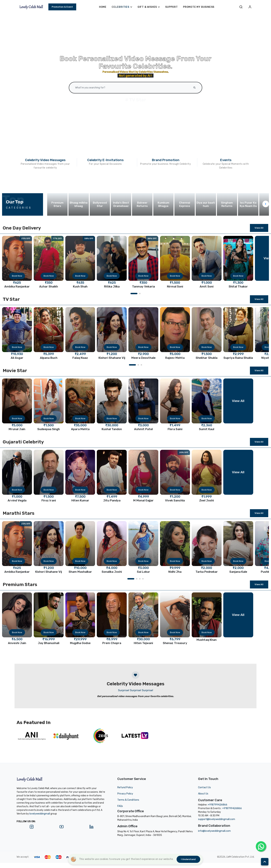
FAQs (120, 806)
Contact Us (204, 787)
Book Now (17, 276)
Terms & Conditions (128, 800)
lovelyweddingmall (40, 814)
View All (259, 228)
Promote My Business (199, 7)
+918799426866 (218, 805)
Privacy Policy (125, 794)
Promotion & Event (62, 7)
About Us (203, 794)
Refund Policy (125, 787)
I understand (188, 859)
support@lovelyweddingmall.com (217, 819)
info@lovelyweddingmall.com (214, 831)
